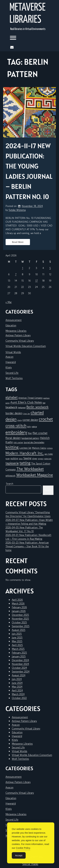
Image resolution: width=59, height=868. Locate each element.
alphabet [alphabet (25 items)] (12, 397)
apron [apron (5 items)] (8, 403)
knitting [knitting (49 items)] (12, 447)
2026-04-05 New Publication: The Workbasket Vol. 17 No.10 (24, 529)
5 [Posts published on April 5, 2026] (50, 268)
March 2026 (18, 603)
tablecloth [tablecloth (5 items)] (48, 459)
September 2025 (21, 626)
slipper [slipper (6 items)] (35, 458)
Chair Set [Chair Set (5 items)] (27, 414)
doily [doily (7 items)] (29, 427)
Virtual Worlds (13, 352)
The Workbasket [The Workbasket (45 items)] (30, 469)
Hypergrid (11, 362)
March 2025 (18, 649)
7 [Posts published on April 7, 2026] (16, 274)
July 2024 (17, 679)
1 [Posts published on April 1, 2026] (23, 268)
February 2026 (19, 607)
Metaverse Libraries (27, 14)
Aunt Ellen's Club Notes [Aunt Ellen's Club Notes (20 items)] (26, 402)
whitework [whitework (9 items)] (10, 475)
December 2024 (20, 660)
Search (10, 484)
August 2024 (19, 675)
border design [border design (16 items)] (14, 413)
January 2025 (19, 656)
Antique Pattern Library (18, 335)
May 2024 (17, 687)
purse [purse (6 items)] (8, 458)
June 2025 (17, 637)
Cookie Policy (23, 853)
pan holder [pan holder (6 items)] (49, 454)
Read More (18, 242)
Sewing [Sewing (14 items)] (27, 458)
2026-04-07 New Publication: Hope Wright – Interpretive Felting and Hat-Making (29, 522)
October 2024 (19, 668)
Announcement (14, 320)
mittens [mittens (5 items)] (50, 448)
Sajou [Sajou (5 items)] (21, 459)
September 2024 (21, 671)
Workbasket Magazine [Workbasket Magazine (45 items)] (35, 475)
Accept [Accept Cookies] (19, 860)
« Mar (9, 302)
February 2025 (19, 653)
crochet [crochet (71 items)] (46, 419)
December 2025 (20, 615)
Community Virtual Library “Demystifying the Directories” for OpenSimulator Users (28, 514)
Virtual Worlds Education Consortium (26, 346)
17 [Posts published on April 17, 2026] (37, 281)
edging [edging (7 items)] (34, 427)
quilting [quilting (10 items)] (14, 458)
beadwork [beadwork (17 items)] (11, 407)
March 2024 (18, 694)
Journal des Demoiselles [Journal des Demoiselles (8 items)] (34, 442)
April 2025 (17, 645)
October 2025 (19, 622)
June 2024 (17, 683)
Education (11, 325)
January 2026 (19, 611)
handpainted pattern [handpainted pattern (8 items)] (30, 438)
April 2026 (17, 600)
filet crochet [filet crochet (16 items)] (40, 433)
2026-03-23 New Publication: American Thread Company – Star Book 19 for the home (27, 546)
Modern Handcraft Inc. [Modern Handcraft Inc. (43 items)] (25, 453)
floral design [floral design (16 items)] (13, 438)
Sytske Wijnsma (17, 210)
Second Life (12, 373)
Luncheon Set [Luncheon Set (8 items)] (25, 448)
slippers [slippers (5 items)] (41, 459)
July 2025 (17, 634)
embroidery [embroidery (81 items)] (16, 432)
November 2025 (20, 619)
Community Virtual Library (20, 341)
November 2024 (20, 664)
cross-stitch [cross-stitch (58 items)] (16, 426)
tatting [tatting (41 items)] (25, 463)
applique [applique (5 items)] (46, 398)
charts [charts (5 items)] (20, 420)
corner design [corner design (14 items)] (30, 420)
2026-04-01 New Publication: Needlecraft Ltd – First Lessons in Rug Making (28, 537)
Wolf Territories (14, 378)
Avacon (9, 357)
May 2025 (17, 641)
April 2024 (17, 690)
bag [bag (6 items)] (44, 403)
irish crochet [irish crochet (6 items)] (18, 442)
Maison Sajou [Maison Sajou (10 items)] (39, 448)
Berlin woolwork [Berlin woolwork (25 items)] (37, 407)
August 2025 (19, 630)
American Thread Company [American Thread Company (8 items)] (30, 398)
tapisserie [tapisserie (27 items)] (12, 463)
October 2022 (19, 698)
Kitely (9, 367)
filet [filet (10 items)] (30, 433)
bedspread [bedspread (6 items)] (22, 407)
